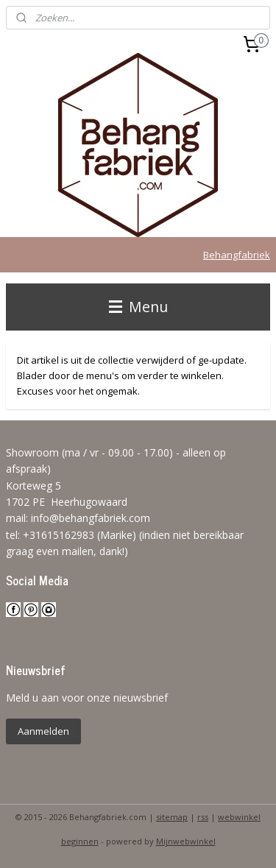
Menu (138, 307)
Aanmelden (43, 731)
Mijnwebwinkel (186, 841)
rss (203, 817)
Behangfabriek (237, 255)
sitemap (172, 817)
